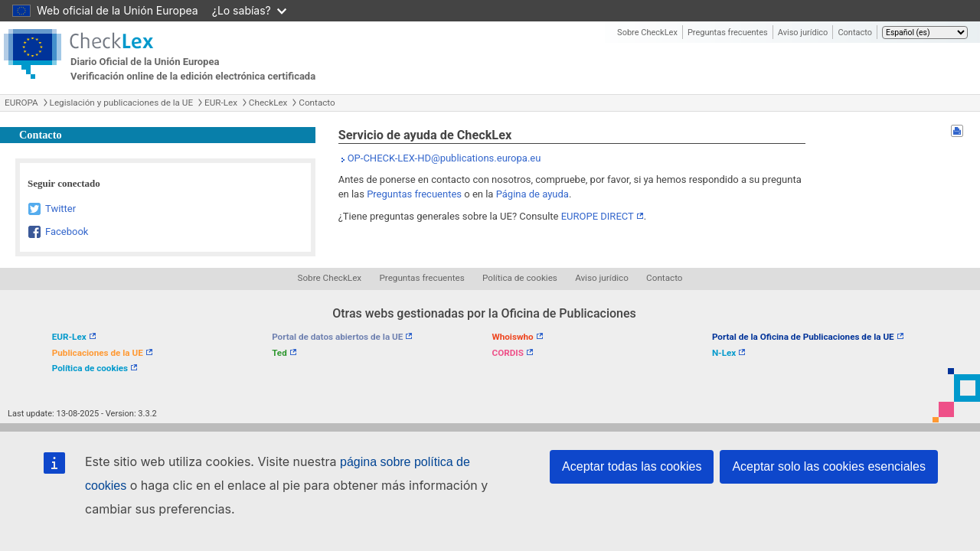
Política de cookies (520, 278)
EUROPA (21, 103)
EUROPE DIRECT (598, 216)
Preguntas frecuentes (728, 33)
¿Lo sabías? (249, 10)
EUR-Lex (221, 103)
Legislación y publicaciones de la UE (121, 103)
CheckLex (268, 103)
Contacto (855, 33)
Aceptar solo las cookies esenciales (829, 466)
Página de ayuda (532, 194)
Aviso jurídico (803, 33)
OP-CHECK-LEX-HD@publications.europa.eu (444, 158)
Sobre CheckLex (647, 33)
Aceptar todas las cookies (632, 466)
